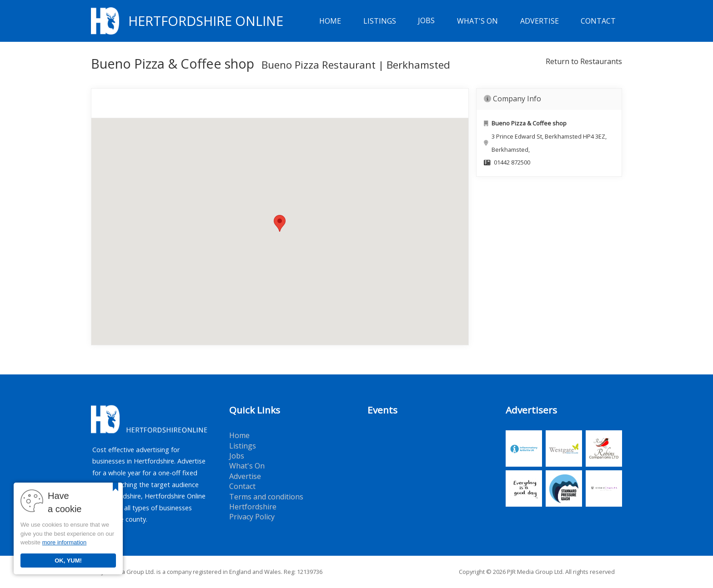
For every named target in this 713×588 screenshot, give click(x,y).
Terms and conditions (266, 497)
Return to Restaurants (584, 61)
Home (330, 21)
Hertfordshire (253, 507)
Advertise (540, 21)
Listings (380, 21)
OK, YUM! (68, 561)
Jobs (426, 21)
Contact (598, 21)
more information (65, 542)
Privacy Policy (252, 517)
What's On (477, 21)
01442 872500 (512, 162)
